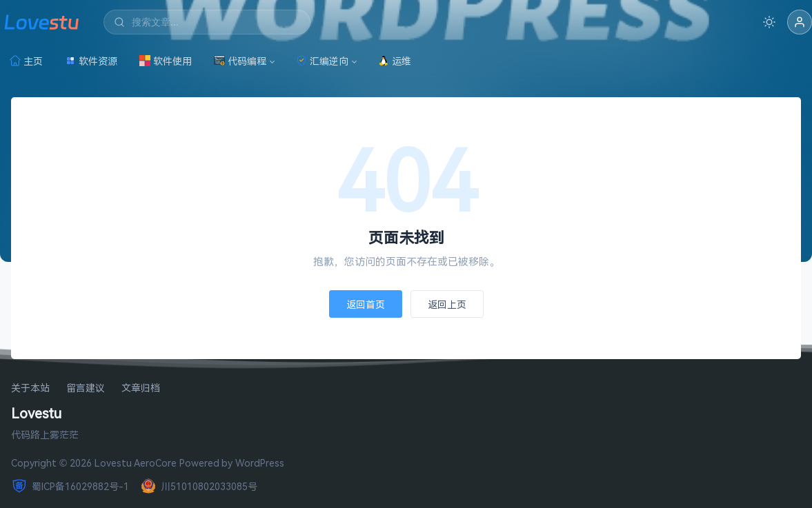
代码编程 (240, 61)
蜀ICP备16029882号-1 (70, 486)
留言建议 (86, 388)
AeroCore (155, 463)
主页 (26, 61)
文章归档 (141, 388)
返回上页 (447, 304)
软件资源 (91, 61)
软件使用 (166, 61)
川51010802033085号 (199, 486)
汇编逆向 (322, 61)
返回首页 (366, 304)
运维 (395, 61)
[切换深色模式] (769, 22)
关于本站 (30, 388)
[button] (800, 22)
